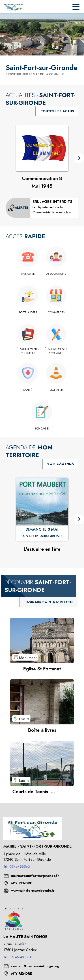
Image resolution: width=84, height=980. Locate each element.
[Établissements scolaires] (56, 351)
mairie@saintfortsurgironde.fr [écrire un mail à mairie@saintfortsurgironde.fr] (35, 876)
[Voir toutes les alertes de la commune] (18, 208)
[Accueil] (13, 7)
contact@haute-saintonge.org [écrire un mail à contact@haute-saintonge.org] (35, 966)
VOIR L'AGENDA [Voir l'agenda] (60, 464)
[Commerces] (56, 312)
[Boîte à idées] (28, 312)
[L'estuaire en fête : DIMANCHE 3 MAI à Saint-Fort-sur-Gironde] (42, 536)
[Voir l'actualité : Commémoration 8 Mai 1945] (42, 148)
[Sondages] (42, 429)
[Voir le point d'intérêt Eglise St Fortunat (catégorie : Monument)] (42, 640)
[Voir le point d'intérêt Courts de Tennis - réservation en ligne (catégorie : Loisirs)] (42, 763)
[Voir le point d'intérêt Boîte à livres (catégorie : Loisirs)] (42, 702)
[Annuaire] (28, 274)
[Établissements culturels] (28, 351)
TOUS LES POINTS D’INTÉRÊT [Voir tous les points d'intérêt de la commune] (49, 602)
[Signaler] (56, 390)
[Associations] (56, 274)
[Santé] (28, 390)
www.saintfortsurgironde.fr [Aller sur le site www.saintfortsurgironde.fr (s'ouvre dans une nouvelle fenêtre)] (33, 891)
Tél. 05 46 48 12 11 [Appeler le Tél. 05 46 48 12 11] (18, 957)
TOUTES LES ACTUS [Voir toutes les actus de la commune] (57, 111)
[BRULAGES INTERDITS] (54, 207)
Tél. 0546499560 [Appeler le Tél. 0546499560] (17, 867)
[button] (79, 158)
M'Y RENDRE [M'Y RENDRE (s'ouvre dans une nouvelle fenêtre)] (22, 883)
